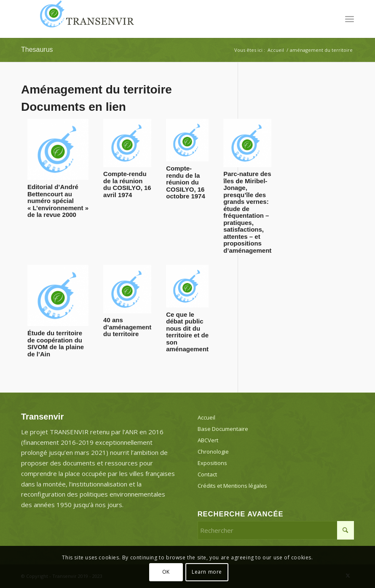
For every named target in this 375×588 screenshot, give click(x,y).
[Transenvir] (84, 19)
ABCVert (208, 440)
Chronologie (213, 452)
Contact (207, 474)
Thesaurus (37, 49)
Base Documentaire (223, 429)
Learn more (207, 572)
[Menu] (350, 19)
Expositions (212, 463)
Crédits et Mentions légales (232, 486)
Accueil (206, 417)
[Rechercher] (276, 530)
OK (166, 572)
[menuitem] (350, 19)
